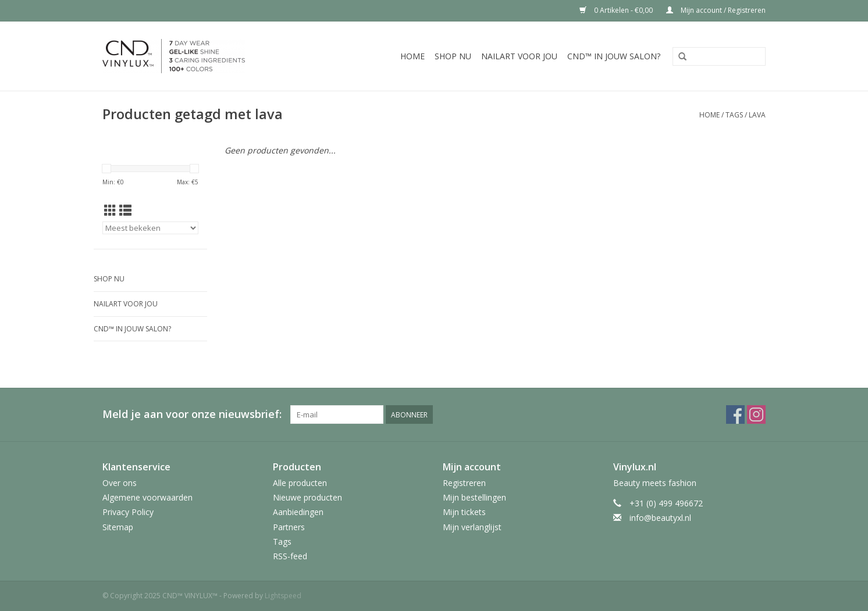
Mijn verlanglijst (472, 527)
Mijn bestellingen (474, 497)
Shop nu (453, 56)
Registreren (464, 483)
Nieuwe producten (307, 497)
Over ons (120, 483)
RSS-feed (290, 556)
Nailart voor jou (519, 56)
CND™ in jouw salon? (614, 56)
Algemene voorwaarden (147, 497)
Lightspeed (283, 596)
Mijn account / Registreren (716, 10)
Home (412, 56)
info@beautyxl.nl (660, 518)
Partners (289, 527)
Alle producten (300, 483)
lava (757, 115)
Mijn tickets (464, 512)
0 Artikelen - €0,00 (617, 10)
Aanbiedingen (298, 512)
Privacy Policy (128, 512)
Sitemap (118, 527)
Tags (734, 115)
